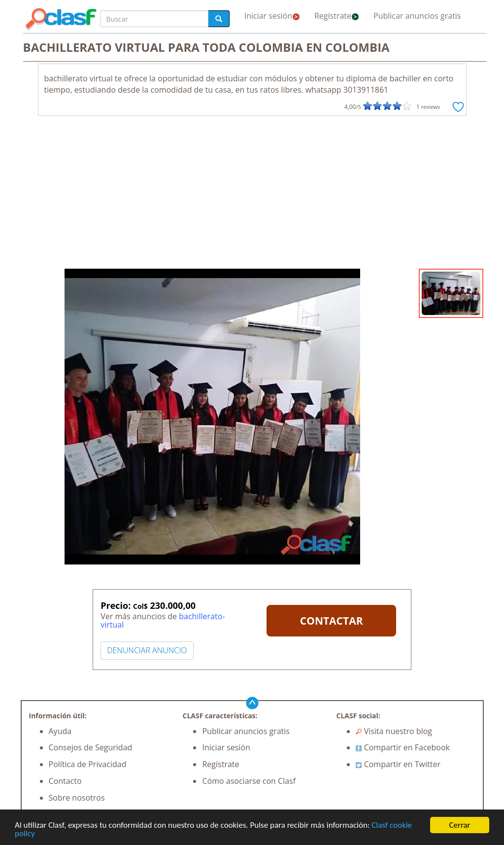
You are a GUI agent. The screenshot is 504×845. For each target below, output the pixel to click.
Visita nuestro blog (394, 731)
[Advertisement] (252, 195)
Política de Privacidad (88, 764)
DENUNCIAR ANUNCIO (147, 650)
